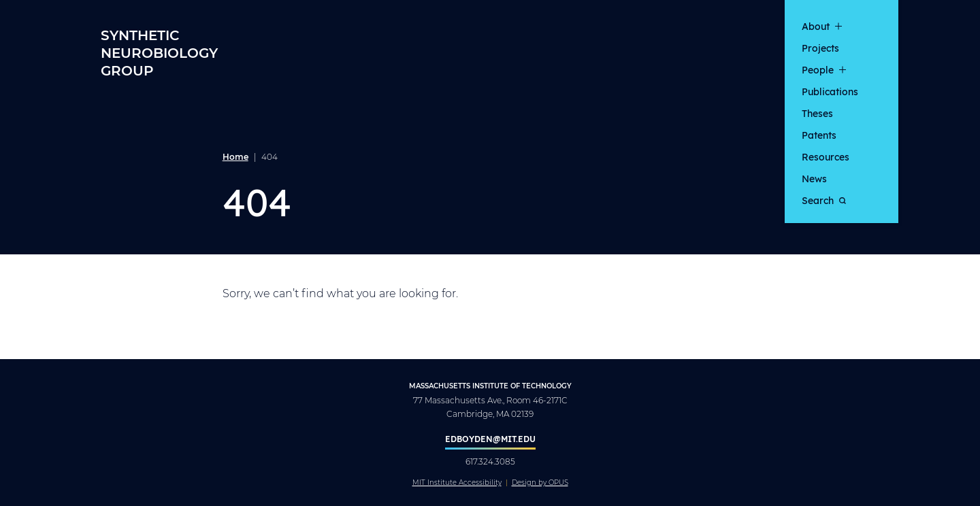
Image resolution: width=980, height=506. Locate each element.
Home (235, 156)
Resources (826, 156)
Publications (830, 91)
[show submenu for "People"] (843, 69)
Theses (817, 113)
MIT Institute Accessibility (457, 483)
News (814, 178)
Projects (820, 48)
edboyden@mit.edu (490, 439)
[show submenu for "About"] (838, 26)
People (818, 69)
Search (824, 200)
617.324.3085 (490, 461)
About (816, 26)
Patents (819, 135)
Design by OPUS (540, 483)
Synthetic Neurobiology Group (159, 52)
